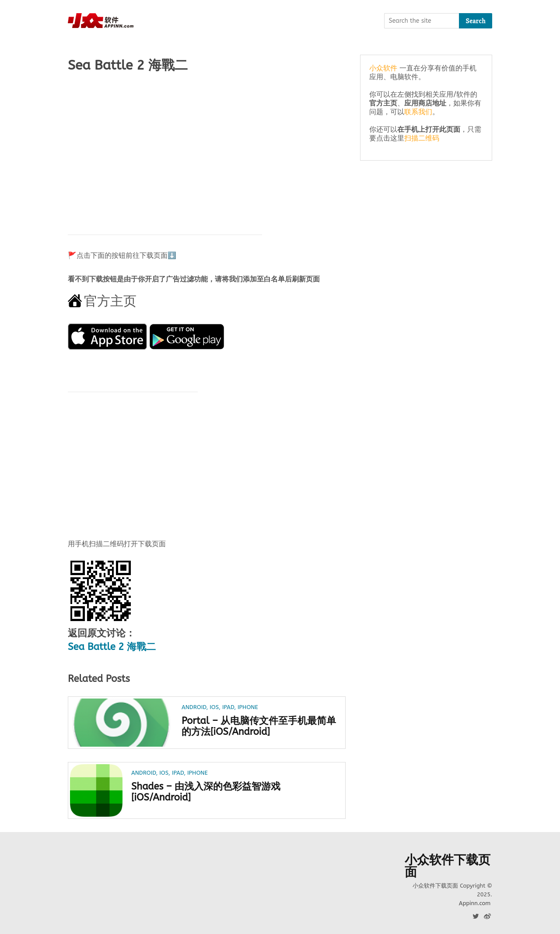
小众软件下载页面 (448, 866)
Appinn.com (475, 903)
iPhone (248, 707)
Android (194, 707)
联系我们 (418, 112)
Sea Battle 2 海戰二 (112, 647)
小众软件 (383, 68)
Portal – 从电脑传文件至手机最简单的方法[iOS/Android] (254, 727)
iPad (228, 707)
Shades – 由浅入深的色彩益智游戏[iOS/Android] (206, 792)
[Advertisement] (207, 149)
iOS (214, 707)
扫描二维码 (422, 138)
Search (476, 21)
